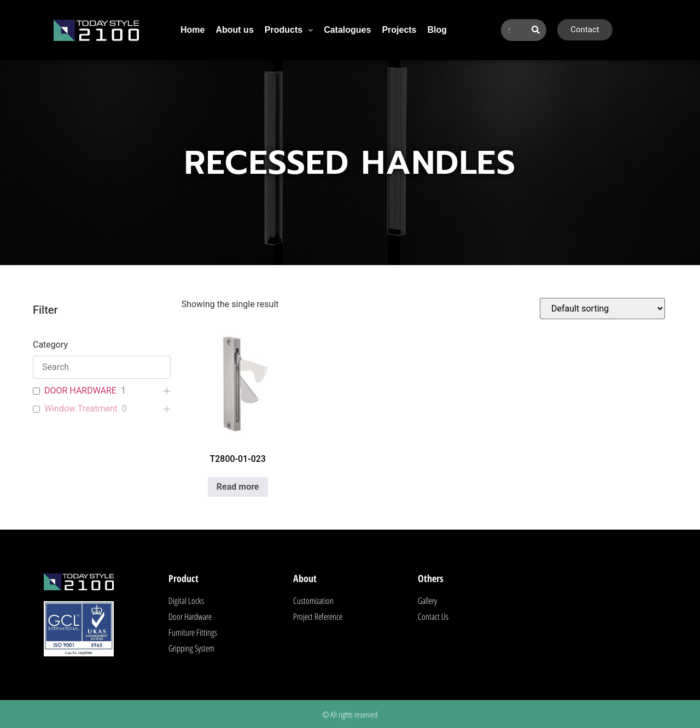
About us (234, 30)
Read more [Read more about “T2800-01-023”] (238, 487)
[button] (289, 30)
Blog (437, 30)
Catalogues (347, 30)
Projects (399, 30)
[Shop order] (602, 309)
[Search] (535, 30)
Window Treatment (81, 409)
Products (289, 30)
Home (192, 30)
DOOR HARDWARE (80, 391)
